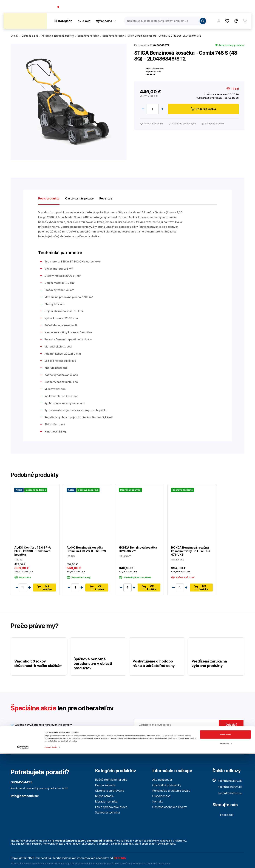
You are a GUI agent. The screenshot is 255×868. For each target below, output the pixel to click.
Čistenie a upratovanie (110, 791)
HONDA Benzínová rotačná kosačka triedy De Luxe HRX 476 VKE (191, 551)
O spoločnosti (200, 7)
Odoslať (231, 725)
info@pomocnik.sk (25, 796)
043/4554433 (70, 7)
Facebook (223, 815)
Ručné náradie (104, 796)
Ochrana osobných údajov (170, 807)
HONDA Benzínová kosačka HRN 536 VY (138, 549)
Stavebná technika (107, 812)
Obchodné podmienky (167, 785)
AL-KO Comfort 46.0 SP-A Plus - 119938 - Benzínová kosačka (33, 551)
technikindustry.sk (227, 781)
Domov (14, 36)
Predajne (230, 7)
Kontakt (246, 7)
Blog (217, 7)
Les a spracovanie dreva (111, 807)
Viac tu (154, 740)
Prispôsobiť (226, 858)
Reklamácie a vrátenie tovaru (171, 791)
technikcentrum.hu (227, 793)
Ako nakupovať (162, 780)
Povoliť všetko (226, 849)
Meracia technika (106, 801)
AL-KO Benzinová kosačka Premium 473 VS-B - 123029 (86, 549)
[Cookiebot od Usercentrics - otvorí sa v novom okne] (23, 862)
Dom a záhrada (105, 785)
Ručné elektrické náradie (111, 780)
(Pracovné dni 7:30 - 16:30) (98, 7)
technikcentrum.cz (227, 787)
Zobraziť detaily (51, 862)
